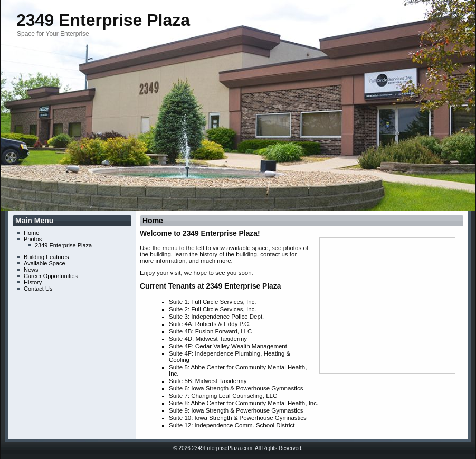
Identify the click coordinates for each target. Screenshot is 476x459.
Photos (33, 239)
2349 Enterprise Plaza (103, 20)
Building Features (46, 257)
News (31, 270)
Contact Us (38, 289)
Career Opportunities (51, 276)
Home (31, 233)
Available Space (45, 263)
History (33, 282)
